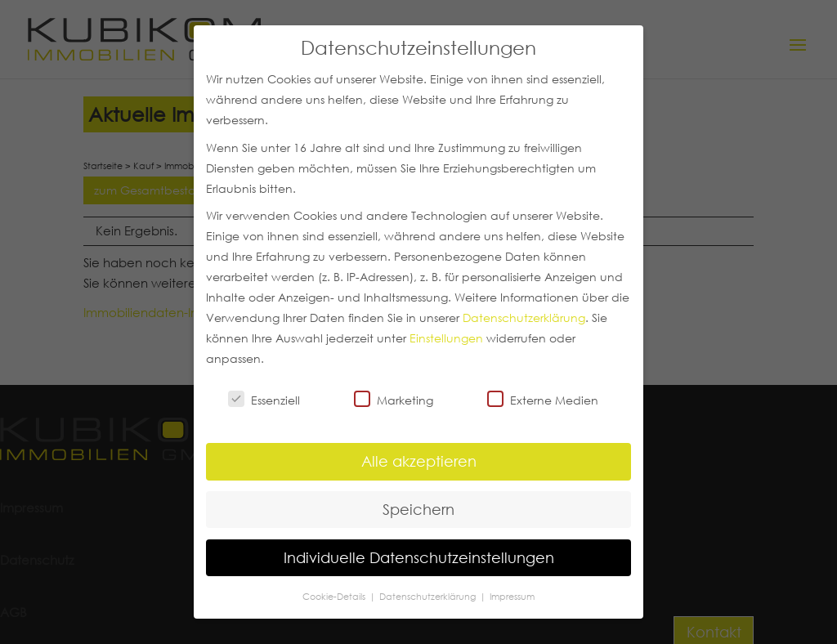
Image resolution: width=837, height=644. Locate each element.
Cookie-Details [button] (335, 596)
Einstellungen (446, 338)
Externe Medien (543, 400)
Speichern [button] (418, 509)
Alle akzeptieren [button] (419, 461)
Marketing (394, 400)
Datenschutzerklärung (524, 318)
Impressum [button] (512, 596)
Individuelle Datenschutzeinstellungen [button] (419, 557)
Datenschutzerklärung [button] (429, 596)
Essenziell (264, 400)
